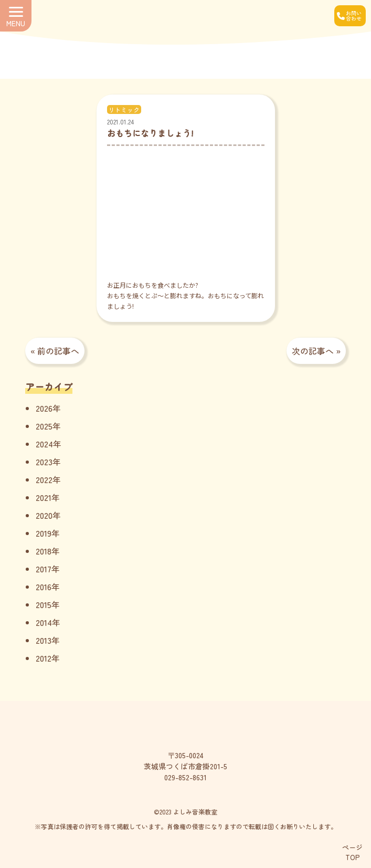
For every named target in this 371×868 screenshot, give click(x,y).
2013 (44, 640)
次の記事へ (313, 351)
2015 (44, 604)
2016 (44, 587)
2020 (44, 515)
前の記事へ (58, 351)
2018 (44, 551)
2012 (44, 658)
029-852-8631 (185, 777)
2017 (44, 569)
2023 (44, 462)
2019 (44, 533)
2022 (44, 479)
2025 (44, 426)
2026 (44, 408)
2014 (44, 622)
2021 (44, 497)
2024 (44, 444)
